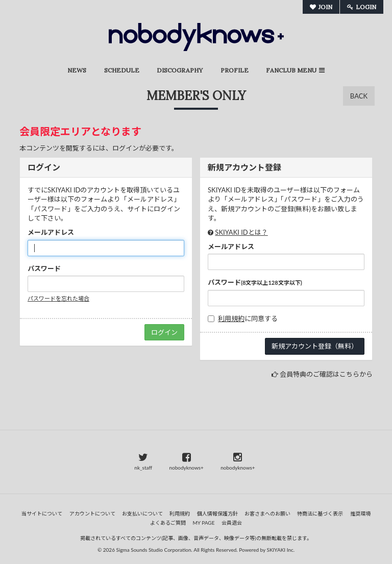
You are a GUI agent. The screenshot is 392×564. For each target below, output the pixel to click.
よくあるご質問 (168, 523)
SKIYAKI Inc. (281, 550)
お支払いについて (142, 513)
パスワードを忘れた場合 (58, 298)
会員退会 (232, 523)
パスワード (44, 268)
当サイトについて (42, 513)
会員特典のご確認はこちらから (326, 374)
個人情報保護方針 (217, 513)
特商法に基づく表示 (320, 513)
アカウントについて (92, 513)
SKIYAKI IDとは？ (241, 232)
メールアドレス (51, 232)
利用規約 (231, 318)
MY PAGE (204, 523)
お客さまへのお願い (267, 513)
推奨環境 (360, 513)
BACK (359, 96)
